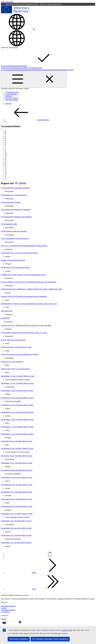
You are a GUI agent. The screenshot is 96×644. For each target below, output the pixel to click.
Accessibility (5, 612)
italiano (34, 68)
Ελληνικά (7, 68)
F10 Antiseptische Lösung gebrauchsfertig (15, 188)
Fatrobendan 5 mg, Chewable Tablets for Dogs (17, 514)
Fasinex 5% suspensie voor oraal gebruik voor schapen (19, 354)
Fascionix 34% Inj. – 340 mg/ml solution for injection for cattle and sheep (26, 325)
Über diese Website (12, 100)
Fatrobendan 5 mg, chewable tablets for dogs (16, 521)
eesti (2, 68)
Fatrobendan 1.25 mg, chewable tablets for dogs (17, 383)
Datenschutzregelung (8, 606)
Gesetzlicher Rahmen (8, 610)
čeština (16, 66)
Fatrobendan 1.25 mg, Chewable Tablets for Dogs (18, 376)
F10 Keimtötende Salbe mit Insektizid (14, 231)
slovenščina (51, 70)
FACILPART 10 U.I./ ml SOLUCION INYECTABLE (19, 253)
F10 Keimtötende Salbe (9, 224)
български (5, 66)
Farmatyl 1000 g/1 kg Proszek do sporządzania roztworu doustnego (24, 296)
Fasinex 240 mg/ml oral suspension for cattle (16, 347)
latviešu (40, 68)
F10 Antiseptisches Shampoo (11, 202)
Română (37, 70)
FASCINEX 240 (6, 311)
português (31, 70)
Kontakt (4, 619)
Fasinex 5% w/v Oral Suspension (12, 362)
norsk (72, 70)
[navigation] (7, 2)
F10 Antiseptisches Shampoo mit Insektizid (16, 210)
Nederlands (19, 70)
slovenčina (43, 70)
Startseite (8, 103)
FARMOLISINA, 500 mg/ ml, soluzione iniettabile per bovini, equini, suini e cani (29, 304)
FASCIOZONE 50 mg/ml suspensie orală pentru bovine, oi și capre (24, 333)
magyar (9, 70)
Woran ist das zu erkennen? (51, 4)
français (18, 68)
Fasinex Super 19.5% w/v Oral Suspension (15, 369)
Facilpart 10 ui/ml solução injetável (13, 260)
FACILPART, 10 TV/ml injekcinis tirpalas (15, 267)
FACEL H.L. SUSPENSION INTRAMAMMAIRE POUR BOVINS (24, 246)
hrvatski (29, 68)
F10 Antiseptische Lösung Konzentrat (14, 195)
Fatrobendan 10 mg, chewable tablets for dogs (17, 441)
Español (11, 66)
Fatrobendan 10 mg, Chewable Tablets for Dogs (17, 448)
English (13, 68)
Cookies (4, 608)
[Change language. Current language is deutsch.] (18, 29)
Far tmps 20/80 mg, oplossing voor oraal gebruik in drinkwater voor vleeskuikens (29, 282)
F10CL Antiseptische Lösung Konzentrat (15, 238)
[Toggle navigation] (34, 79)
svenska (62, 70)
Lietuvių (4, 70)
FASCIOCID (5, 318)
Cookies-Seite (67, 630)
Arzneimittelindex (11, 94)
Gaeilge (24, 68)
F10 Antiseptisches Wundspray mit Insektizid (16, 217)
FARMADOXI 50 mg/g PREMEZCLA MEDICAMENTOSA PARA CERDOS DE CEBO (32, 289)
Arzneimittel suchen (12, 92)
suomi (57, 70)
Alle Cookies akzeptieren (19, 639)
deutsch (41, 66)
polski (25, 70)
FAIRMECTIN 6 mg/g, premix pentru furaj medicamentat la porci (23, 275)
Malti (14, 70)
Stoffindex (9, 96)
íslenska (67, 70)
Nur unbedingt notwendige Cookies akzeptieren (50, 639)
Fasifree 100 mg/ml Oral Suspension (13, 340)
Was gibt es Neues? (12, 98)
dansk (20, 66)
